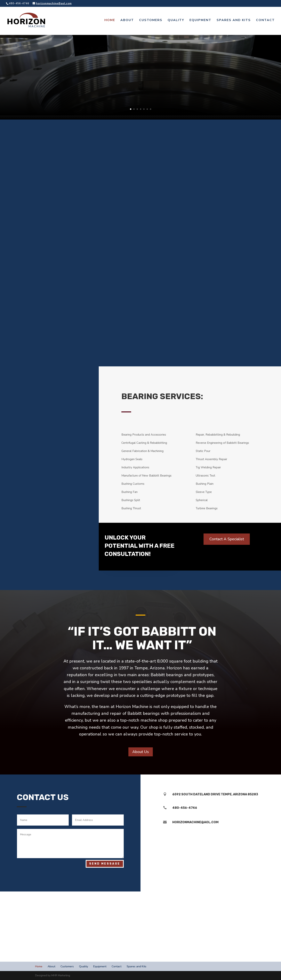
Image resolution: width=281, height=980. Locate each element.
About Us (141, 752)
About (127, 21)
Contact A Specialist (227, 539)
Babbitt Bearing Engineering (142, 57)
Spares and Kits (234, 21)
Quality (176, 21)
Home (110, 21)
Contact (265, 21)
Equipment (200, 21)
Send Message (105, 864)
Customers (151, 21)
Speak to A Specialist (142, 77)
